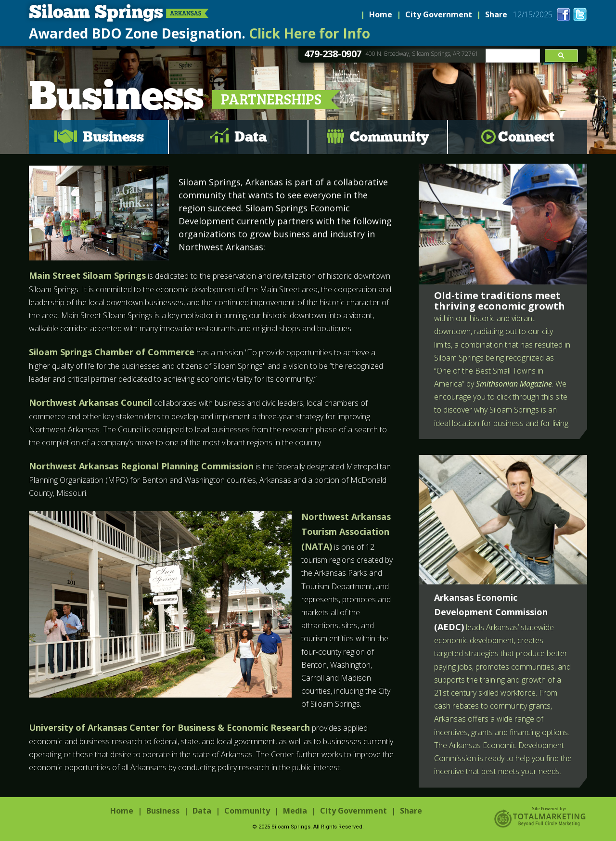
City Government (439, 14)
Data (250, 137)
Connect (526, 137)
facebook (564, 14)
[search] (512, 56)
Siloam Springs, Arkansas (116, 13)
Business (113, 137)
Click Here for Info (309, 33)
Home (381, 14)
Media (295, 811)
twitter (580, 14)
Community (389, 137)
